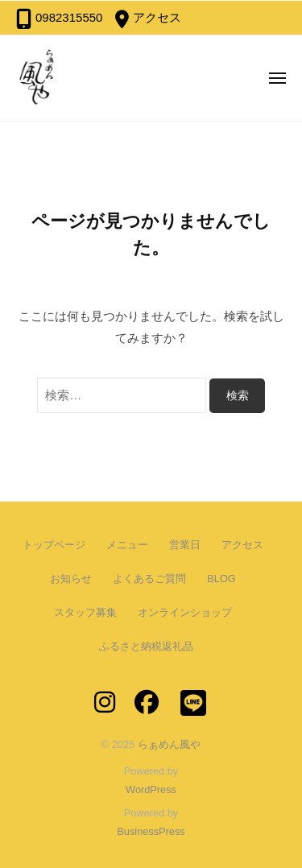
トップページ (54, 545)
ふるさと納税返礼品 (146, 646)
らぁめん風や (169, 744)
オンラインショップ (185, 612)
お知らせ (71, 579)
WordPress (151, 789)
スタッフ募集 (85, 612)
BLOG (221, 579)
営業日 (185, 545)
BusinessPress (151, 831)
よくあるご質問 (149, 579)
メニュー (127, 545)
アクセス (157, 17)
